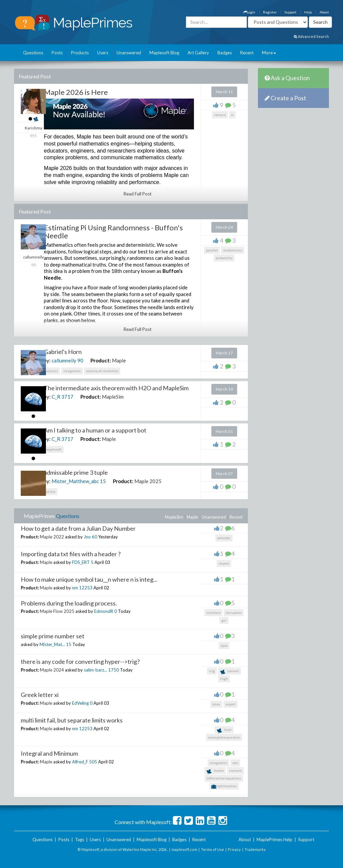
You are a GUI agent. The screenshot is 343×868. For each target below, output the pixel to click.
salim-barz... (95, 670)
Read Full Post (138, 194)
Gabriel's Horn (63, 352)
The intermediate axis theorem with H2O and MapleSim (116, 388)
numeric (235, 770)
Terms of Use (213, 849)
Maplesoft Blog (164, 53)
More (269, 53)
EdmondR (104, 611)
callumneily (64, 360)
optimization (224, 787)
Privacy (234, 849)
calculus (52, 371)
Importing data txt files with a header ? (71, 554)
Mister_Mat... (52, 644)
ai (232, 115)
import (224, 563)
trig (212, 671)
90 (80, 360)
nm (75, 588)
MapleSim (113, 397)
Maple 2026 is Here (76, 92)
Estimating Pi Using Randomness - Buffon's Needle (113, 232)
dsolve (215, 771)
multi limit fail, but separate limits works (72, 720)
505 (93, 762)
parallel (212, 250)
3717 (67, 397)
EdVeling (80, 703)
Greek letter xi (40, 695)
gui (224, 620)
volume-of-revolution (102, 371)
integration (72, 371)
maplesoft (54, 449)
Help (308, 12)
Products (80, 53)
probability (224, 258)
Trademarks (255, 849)
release (220, 115)
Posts (57, 53)
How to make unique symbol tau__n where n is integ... (89, 579)
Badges (225, 53)
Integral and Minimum (49, 753)
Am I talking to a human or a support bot (95, 430)
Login (249, 12)
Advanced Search (311, 36)
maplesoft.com (184, 849)
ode (235, 763)
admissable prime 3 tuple (76, 472)
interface (213, 613)
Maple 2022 (52, 537)
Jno (87, 537)
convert (229, 672)
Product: (101, 360)
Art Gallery (198, 53)
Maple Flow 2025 (57, 611)
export (230, 704)
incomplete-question (224, 737)
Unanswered (129, 53)
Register (270, 12)
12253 (86, 588)
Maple (119, 360)
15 (103, 481)
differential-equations (224, 778)
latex (216, 704)
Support (290, 12)
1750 (114, 670)
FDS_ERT (81, 562)
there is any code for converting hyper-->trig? (80, 661)
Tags (80, 840)
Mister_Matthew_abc (75, 481)
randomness (233, 250)
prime (51, 491)
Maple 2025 (148, 481)
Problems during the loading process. (69, 603)
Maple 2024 (52, 670)
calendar (224, 538)
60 (94, 537)
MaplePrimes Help (275, 840)
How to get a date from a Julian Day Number (78, 528)
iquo (224, 645)
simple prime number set (53, 636)
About (324, 12)
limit (224, 730)
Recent (247, 53)
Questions (33, 53)
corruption (234, 613)
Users (103, 53)
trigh (224, 679)
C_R (56, 397)
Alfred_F (80, 762)
